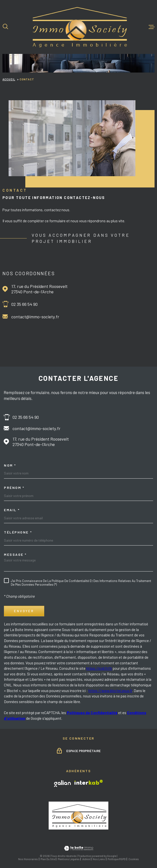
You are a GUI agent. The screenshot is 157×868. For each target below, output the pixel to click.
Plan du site (48, 859)
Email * (12, 510)
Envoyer (24, 611)
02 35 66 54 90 (24, 304)
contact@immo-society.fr (35, 317)
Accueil (9, 79)
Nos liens (99, 859)
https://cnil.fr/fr (99, 668)
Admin (86, 859)
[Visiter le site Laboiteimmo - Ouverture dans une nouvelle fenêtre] (78, 848)
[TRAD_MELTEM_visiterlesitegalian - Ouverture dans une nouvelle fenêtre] (62, 784)
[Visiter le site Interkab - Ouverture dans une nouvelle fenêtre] (89, 782)
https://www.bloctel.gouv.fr (110, 691)
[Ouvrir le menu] (152, 27)
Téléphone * (18, 532)
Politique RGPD (117, 859)
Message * (15, 555)
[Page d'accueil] (78, 27)
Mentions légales (69, 859)
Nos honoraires (28, 859)
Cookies (134, 859)
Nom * (10, 465)
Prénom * (14, 488)
